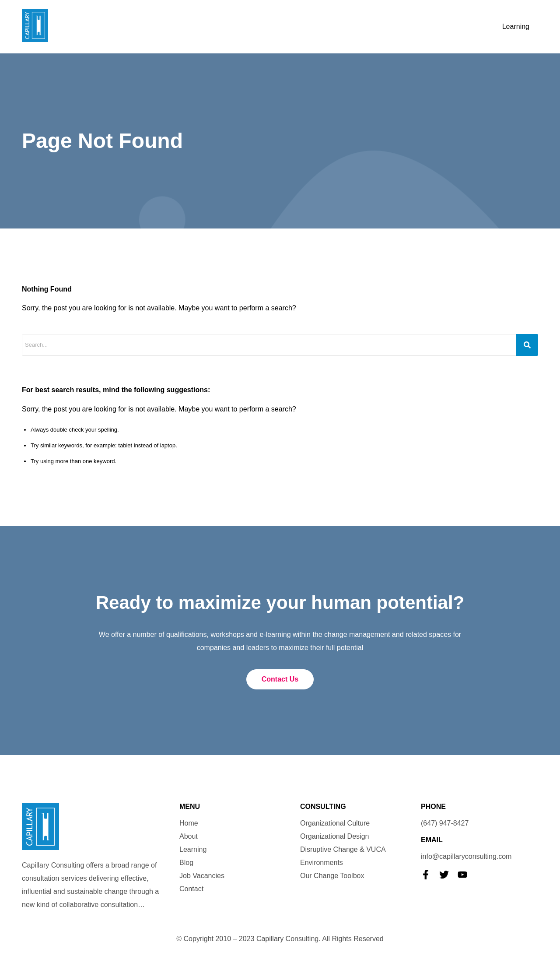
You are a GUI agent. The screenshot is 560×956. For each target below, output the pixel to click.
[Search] (527, 345)
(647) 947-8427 (445, 823)
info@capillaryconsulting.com (466, 856)
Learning (516, 26)
